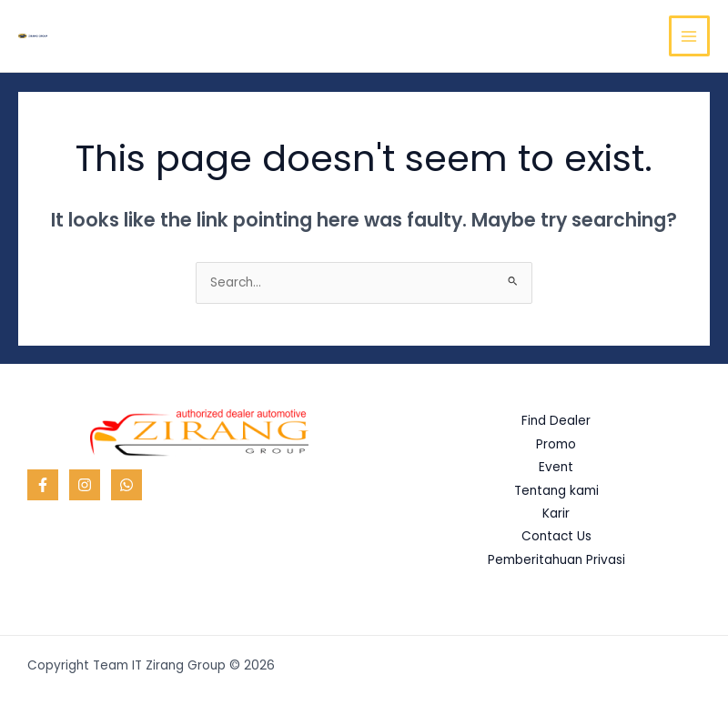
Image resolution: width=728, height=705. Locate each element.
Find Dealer (556, 421)
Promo (556, 444)
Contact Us (556, 536)
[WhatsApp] (126, 485)
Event (556, 467)
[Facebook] (43, 485)
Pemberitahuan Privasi (556, 560)
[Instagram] (85, 485)
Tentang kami (556, 491)
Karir (556, 514)
